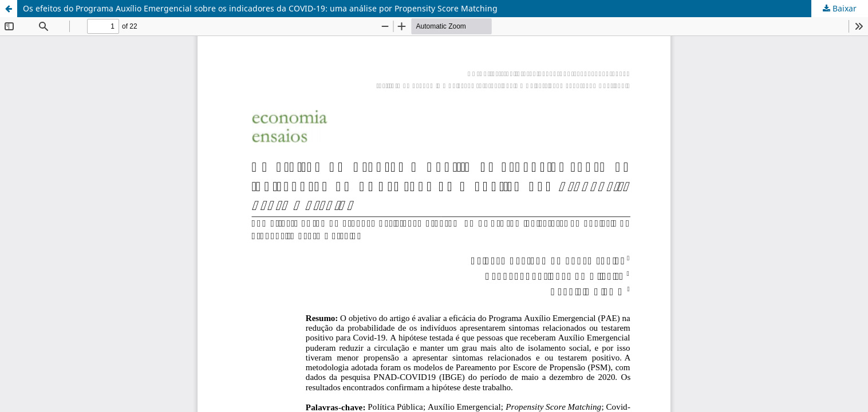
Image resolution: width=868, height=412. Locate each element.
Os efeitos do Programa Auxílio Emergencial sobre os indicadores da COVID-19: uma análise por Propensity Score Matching (260, 8)
